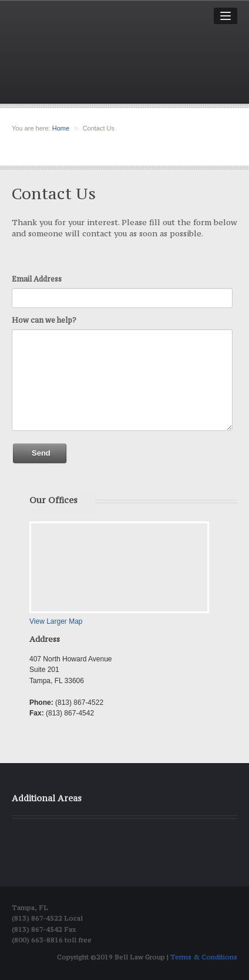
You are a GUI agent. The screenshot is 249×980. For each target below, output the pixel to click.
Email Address (37, 279)
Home (61, 128)
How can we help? (44, 320)
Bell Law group (90, 59)
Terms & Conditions (204, 957)
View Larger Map (56, 621)
